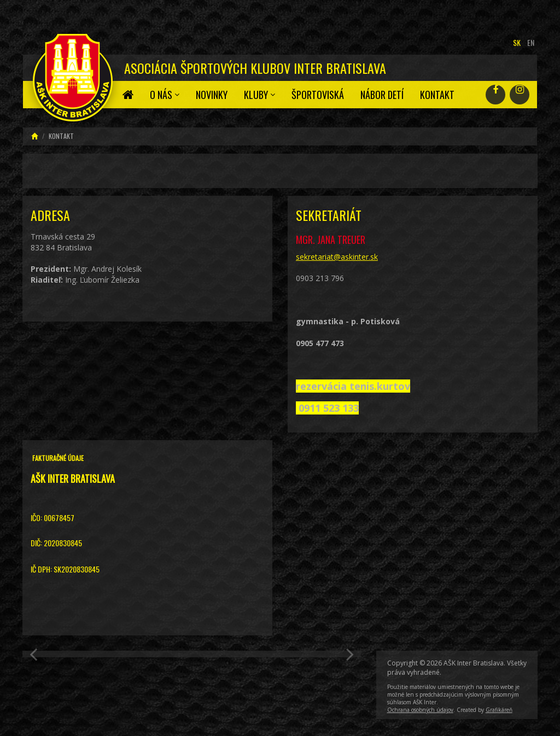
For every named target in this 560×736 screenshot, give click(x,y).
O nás (165, 95)
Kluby (259, 95)
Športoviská (318, 95)
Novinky (212, 95)
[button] (36, 654)
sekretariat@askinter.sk (337, 257)
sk (517, 42)
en (531, 42)
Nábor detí (382, 95)
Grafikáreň (499, 710)
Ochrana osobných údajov (420, 710)
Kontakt (437, 95)
